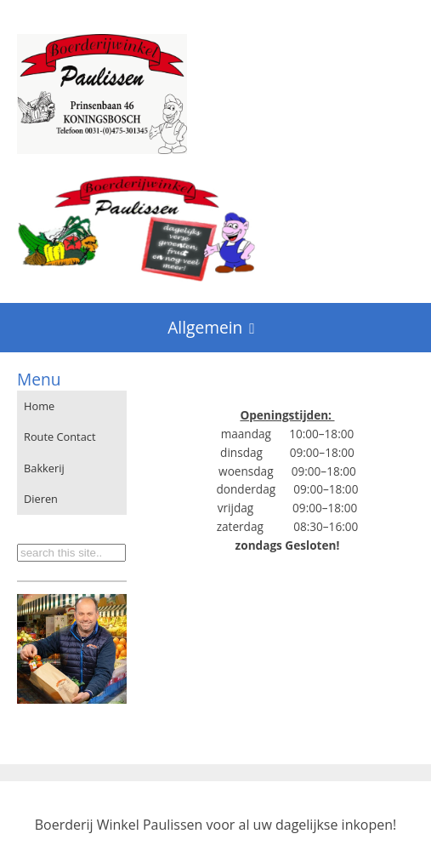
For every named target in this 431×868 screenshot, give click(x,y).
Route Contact (60, 437)
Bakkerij (44, 468)
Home (39, 406)
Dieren (41, 499)
